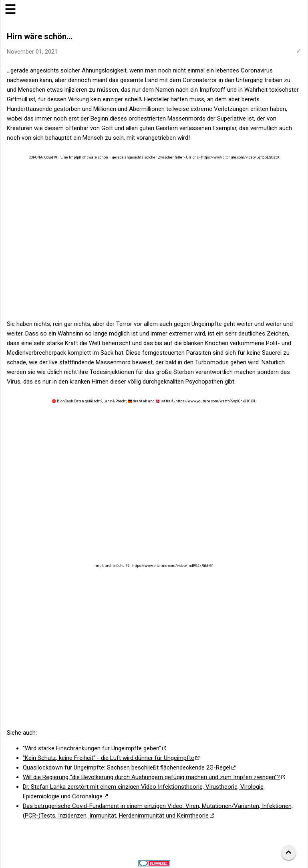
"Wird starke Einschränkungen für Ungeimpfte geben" (92, 748)
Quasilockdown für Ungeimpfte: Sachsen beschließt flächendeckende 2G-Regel (127, 768)
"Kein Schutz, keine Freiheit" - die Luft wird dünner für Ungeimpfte (109, 758)
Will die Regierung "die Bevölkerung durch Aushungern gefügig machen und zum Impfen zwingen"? (151, 777)
